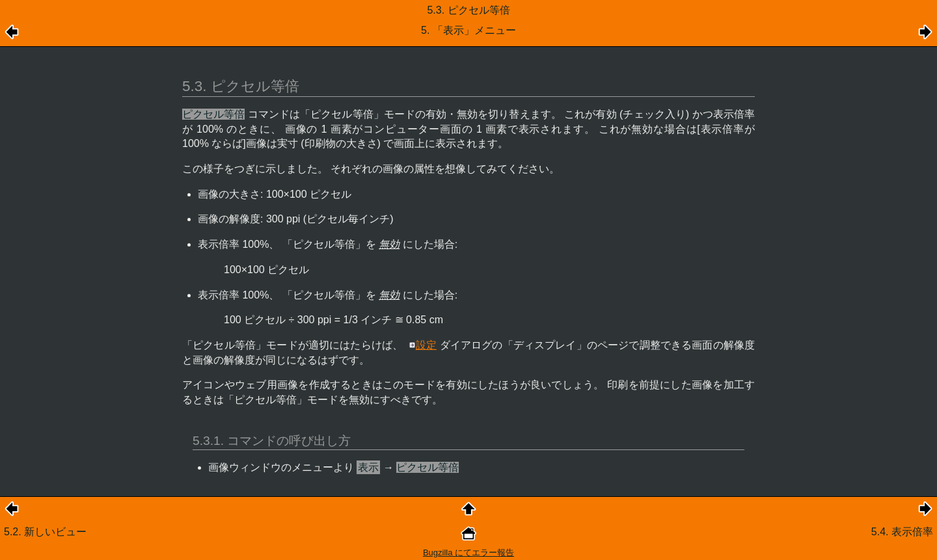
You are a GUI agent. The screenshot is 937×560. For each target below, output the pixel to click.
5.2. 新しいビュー (45, 532)
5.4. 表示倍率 (902, 532)
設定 (426, 345)
